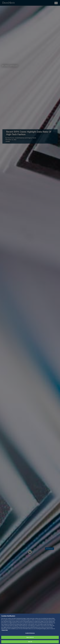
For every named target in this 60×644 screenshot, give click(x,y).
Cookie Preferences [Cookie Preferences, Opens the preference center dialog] (30, 635)
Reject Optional (30, 639)
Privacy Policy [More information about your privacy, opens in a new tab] (5, 632)
